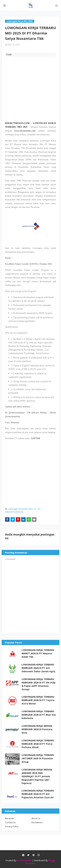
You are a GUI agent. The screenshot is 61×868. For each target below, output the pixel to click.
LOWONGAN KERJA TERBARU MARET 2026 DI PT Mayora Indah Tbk (38, 653)
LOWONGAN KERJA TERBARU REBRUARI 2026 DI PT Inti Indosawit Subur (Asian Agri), (39, 668)
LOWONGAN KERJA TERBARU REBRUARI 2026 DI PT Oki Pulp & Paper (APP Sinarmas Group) (39, 684)
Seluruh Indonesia (14, 512)
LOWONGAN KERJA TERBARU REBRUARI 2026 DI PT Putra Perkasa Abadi (38, 744)
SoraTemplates (24, 860)
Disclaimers (37, 822)
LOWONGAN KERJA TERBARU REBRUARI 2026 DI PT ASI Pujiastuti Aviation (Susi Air (38, 794)
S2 (39, 509)
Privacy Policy (12, 826)
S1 (35, 509)
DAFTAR (36, 438)
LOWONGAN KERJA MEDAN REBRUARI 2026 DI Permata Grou (37, 729)
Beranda (9, 818)
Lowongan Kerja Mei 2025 (20, 509)
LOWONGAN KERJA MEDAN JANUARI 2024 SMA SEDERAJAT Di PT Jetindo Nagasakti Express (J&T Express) (37, 776)
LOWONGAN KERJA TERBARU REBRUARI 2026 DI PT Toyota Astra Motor (38, 700)
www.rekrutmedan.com (25, 131)
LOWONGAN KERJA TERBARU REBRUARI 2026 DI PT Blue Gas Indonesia (39, 715)
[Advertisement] (30, 89)
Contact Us (10, 822)
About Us (36, 818)
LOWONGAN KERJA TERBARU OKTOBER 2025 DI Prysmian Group (38, 758)
